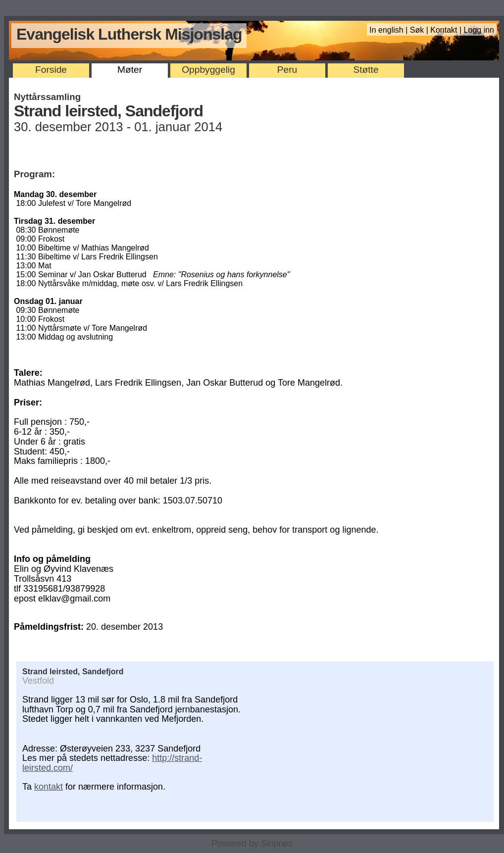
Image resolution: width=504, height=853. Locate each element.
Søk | (420, 30)
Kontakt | (447, 30)
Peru (287, 70)
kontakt (49, 787)
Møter (130, 70)
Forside (51, 70)
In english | (390, 30)
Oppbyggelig (208, 70)
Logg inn (479, 30)
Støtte (366, 70)
